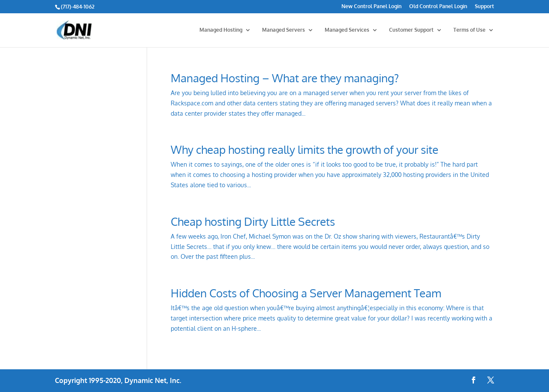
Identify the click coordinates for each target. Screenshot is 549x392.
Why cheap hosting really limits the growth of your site (305, 149)
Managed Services (347, 30)
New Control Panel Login (371, 7)
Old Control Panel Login (438, 7)
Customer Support (411, 30)
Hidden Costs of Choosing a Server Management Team (306, 293)
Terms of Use (469, 30)
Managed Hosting (221, 30)
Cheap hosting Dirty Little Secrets (253, 221)
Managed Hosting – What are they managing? (285, 78)
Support (484, 7)
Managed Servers (284, 30)
